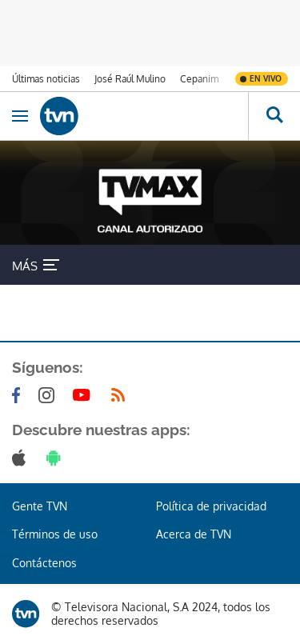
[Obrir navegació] (20, 116)
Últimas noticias (46, 79)
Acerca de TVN (194, 534)
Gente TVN (40, 506)
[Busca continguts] (274, 116)
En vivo (266, 78)
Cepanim (199, 79)
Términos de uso (55, 534)
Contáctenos (44, 563)
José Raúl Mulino (130, 79)
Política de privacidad (211, 506)
